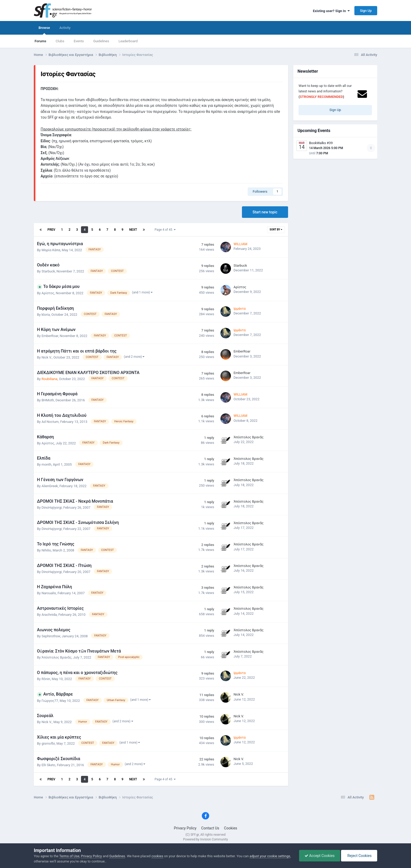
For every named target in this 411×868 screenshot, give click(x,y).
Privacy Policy (185, 828)
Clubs (60, 41)
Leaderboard (128, 41)
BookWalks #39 (321, 143)
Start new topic (265, 212)
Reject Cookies (359, 856)
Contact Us (210, 828)
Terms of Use (69, 856)
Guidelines (101, 41)
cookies (157, 856)
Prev (51, 230)
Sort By (276, 230)
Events (79, 41)
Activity (65, 28)
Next (133, 230)
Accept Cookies (320, 856)
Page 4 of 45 (165, 230)
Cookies (231, 828)
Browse (44, 30)
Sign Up (366, 11)
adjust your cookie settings (270, 856)
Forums (40, 41)
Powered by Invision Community (206, 839)
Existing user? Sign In (331, 11)
